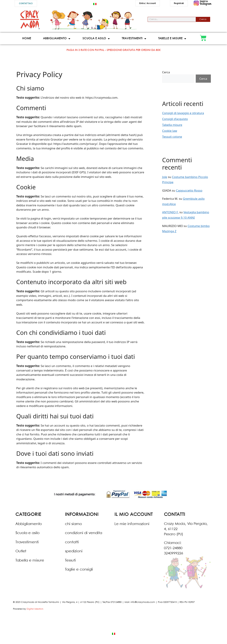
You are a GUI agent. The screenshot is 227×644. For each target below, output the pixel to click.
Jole (165, 178)
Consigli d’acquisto (175, 120)
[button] (26, 3)
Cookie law (170, 132)
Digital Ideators (35, 610)
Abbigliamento (57, 40)
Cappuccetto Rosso (189, 192)
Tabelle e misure (172, 40)
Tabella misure (172, 126)
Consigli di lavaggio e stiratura (183, 114)
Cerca (203, 21)
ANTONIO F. (170, 214)
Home (27, 40)
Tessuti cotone (172, 138)
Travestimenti (134, 40)
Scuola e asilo (96, 40)
